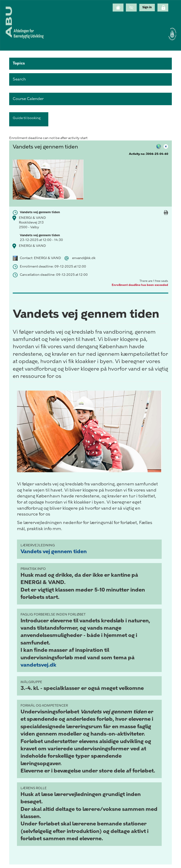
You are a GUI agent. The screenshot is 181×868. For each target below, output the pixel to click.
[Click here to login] (163, 8)
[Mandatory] (166, 217)
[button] (90, 64)
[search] (90, 79)
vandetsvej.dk (38, 665)
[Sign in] (147, 7)
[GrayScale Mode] (131, 8)
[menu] (147, 7)
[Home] (118, 8)
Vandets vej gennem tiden (54, 551)
